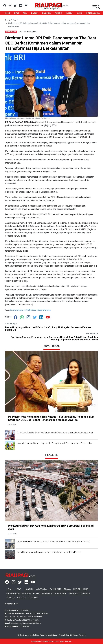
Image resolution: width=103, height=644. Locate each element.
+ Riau (9, 589)
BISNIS (79, 13)
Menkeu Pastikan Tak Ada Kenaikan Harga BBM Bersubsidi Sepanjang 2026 (51, 527)
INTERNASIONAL (93, 13)
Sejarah (11, 598)
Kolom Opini (60, 593)
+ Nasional (29, 589)
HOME (8, 13)
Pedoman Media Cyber (49, 635)
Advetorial (42, 589)
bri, (12, 310)
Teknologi (33, 598)
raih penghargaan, (44, 310)
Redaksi (21, 635)
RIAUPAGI (48, 5)
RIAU (25, 13)
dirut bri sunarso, (20, 310)
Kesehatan (47, 593)
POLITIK (58, 13)
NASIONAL (47, 13)
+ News (18, 589)
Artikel (77, 589)
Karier (36, 593)
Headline (27, 593)
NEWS (17, 13)
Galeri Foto (56, 589)
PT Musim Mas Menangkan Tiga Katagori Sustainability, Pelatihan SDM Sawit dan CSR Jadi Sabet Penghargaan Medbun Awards (51, 418)
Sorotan (22, 598)
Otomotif (85, 593)
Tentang (82, 635)
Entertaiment (13, 593)
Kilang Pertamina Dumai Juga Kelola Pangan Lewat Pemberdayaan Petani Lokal (55, 443)
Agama (67, 589)
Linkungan (73, 593)
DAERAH (35, 13)
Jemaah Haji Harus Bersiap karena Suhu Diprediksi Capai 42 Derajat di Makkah (54, 542)
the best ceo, (32, 310)
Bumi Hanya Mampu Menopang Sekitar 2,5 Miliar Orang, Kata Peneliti (49, 552)
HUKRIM (69, 13)
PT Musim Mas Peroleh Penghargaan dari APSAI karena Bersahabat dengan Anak (55, 433)
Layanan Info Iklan (32, 635)
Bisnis (85, 589)
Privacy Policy (64, 635)
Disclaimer (74, 635)
